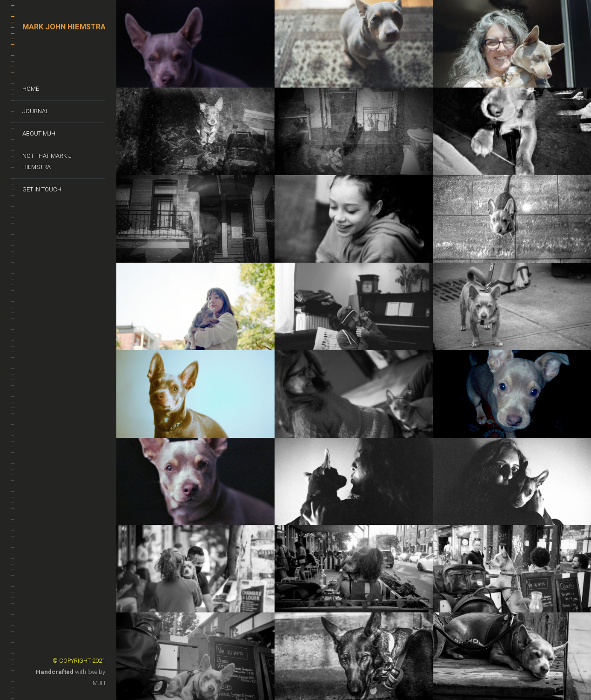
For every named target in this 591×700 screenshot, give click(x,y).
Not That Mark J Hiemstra (47, 161)
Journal (36, 111)
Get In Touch (42, 189)
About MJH (39, 133)
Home (31, 89)
